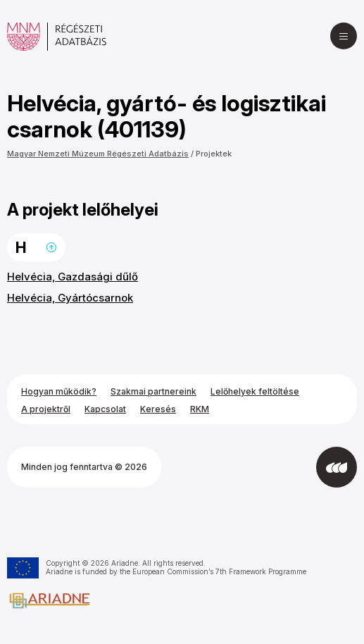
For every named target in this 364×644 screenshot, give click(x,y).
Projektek (214, 154)
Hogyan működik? (59, 391)
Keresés (158, 409)
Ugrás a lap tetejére (51, 247)
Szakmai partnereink (153, 391)
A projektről (46, 409)
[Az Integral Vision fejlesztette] (337, 467)
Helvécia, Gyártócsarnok (70, 298)
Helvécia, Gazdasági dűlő (73, 277)
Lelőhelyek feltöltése (255, 391)
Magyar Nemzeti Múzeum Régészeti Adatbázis (98, 154)
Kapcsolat (105, 409)
